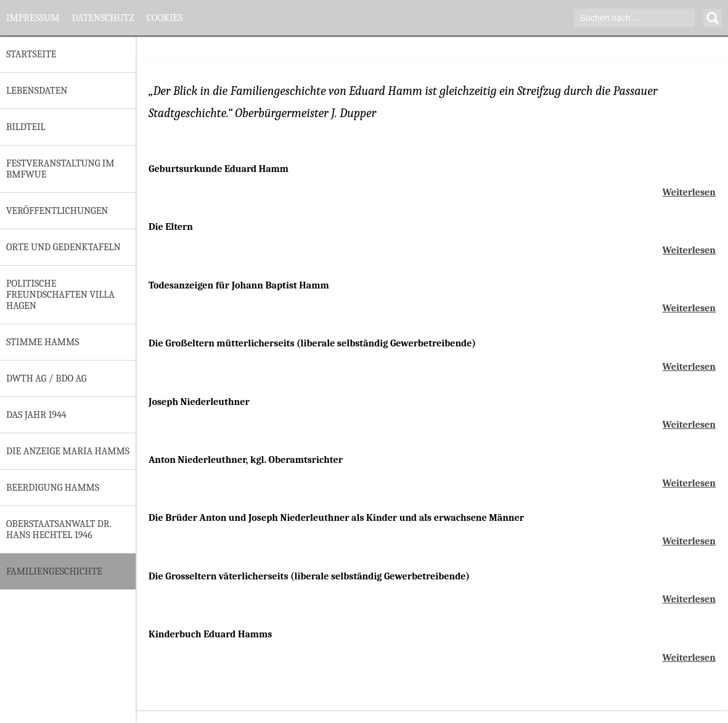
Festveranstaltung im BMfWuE (60, 169)
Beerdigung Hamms (53, 488)
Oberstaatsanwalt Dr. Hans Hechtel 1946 (59, 529)
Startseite (31, 54)
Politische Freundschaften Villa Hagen (60, 295)
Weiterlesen (689, 192)
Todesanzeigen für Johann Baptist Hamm (239, 285)
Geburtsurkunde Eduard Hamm (219, 169)
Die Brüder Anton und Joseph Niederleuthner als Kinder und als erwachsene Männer (336, 518)
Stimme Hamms (43, 342)
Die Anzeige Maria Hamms (68, 451)
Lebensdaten (37, 91)
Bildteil (26, 127)
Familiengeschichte (54, 571)
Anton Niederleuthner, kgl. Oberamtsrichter (246, 460)
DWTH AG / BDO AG (46, 378)
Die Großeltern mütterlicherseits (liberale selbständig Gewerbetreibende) (312, 343)
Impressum (33, 18)
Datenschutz (103, 18)
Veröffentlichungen (57, 211)
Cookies (165, 18)
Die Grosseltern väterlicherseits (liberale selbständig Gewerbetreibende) (309, 576)
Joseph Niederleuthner (199, 402)
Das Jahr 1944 (36, 415)
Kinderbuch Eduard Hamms (210, 634)
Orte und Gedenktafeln (63, 247)
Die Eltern (171, 227)
